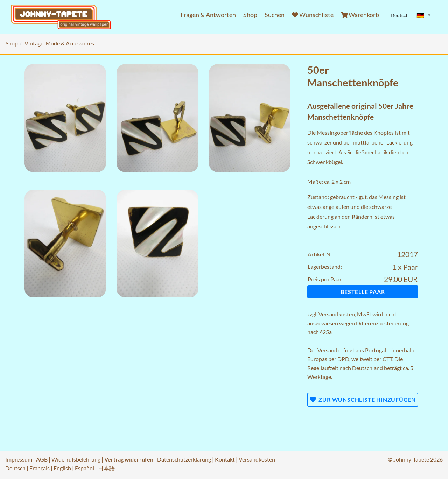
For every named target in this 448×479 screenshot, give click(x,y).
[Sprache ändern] (424, 15)
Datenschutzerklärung (184, 459)
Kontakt (225, 459)
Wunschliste (313, 15)
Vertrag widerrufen (129, 459)
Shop (250, 15)
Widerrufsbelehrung (76, 459)
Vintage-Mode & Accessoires (59, 43)
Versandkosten (337, 314)
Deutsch (15, 468)
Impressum (19, 459)
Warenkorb (360, 15)
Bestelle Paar (363, 292)
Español (85, 468)
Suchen (275, 15)
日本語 (106, 468)
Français (40, 468)
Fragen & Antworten (208, 15)
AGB (42, 459)
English (62, 468)
